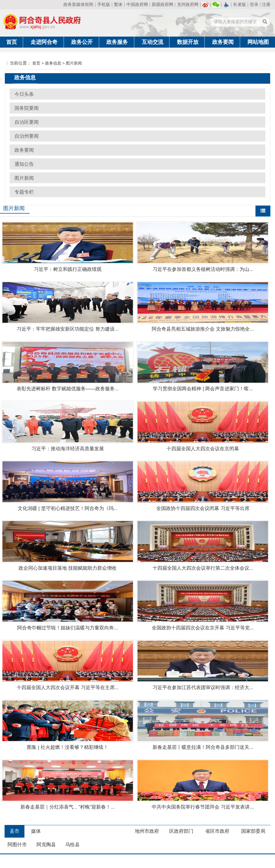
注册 (266, 4)
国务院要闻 (27, 108)
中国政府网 (137, 4)
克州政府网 (188, 4)
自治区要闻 (27, 122)
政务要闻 (223, 42)
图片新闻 (24, 178)
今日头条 (24, 94)
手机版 (104, 4)
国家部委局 (253, 831)
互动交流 (153, 42)
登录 (254, 4)
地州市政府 (147, 831)
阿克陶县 (46, 845)
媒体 (36, 831)
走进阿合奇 (44, 42)
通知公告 (24, 164)
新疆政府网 (162, 4)
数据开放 (188, 42)
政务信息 (53, 63)
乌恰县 (73, 845)
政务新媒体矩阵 (78, 4)
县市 (15, 831)
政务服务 (117, 42)
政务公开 (82, 42)
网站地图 (258, 42)
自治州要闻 (27, 136)
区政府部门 (181, 831)
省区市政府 (217, 831)
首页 (12, 42)
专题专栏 (24, 192)
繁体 (118, 4)
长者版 (240, 4)
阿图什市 (17, 845)
